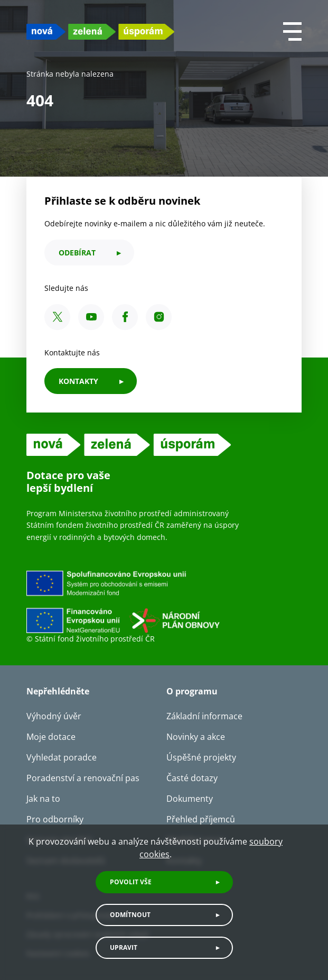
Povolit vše (131, 882)
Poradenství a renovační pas (83, 778)
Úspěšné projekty (201, 757)
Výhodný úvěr (54, 716)
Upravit (124, 947)
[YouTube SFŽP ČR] (91, 317)
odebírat (77, 253)
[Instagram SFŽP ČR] (159, 317)
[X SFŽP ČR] (57, 317)
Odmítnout (130, 915)
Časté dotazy (192, 778)
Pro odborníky (55, 819)
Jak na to (43, 799)
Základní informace (204, 716)
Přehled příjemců (201, 819)
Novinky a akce (196, 737)
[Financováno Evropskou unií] (164, 601)
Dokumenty (190, 799)
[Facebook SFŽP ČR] (125, 317)
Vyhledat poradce (62, 757)
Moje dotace (51, 737)
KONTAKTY (78, 381)
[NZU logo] (100, 31)
